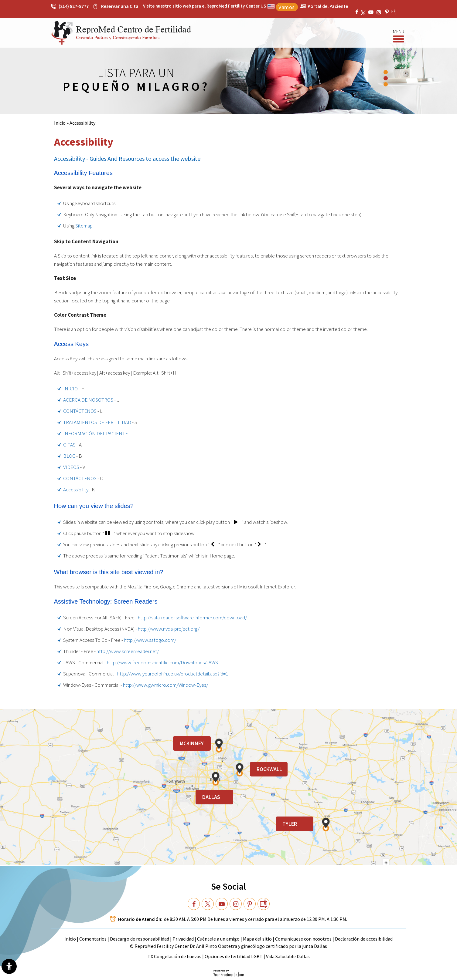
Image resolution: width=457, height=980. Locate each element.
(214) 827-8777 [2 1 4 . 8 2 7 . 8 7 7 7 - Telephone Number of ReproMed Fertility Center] (74, 6)
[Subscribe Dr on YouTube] (380, 12)
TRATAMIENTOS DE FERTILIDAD (97, 422)
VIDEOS (71, 467)
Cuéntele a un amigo (218, 939)
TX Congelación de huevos (175, 956)
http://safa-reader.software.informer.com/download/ (192, 618)
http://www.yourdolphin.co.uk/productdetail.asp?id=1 (173, 674)
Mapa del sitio (257, 939)
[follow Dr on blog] (264, 904)
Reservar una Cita (120, 6)
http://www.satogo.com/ (150, 640)
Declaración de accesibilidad (364, 939)
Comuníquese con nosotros (303, 939)
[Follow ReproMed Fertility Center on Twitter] (364, 12)
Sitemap (84, 226)
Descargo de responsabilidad (140, 939)
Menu (399, 32)
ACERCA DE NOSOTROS (88, 400)
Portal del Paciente (328, 6)
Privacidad (184, 939)
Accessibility (76, 490)
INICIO (70, 389)
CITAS (69, 445)
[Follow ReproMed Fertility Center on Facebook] (357, 12)
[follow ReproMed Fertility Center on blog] (399, 12)
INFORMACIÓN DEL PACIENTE (95, 433)
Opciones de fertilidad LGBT (234, 956)
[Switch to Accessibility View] (9, 966)
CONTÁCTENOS (80, 411)
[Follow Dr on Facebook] (194, 904)
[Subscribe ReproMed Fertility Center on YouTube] (372, 12)
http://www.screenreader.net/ (128, 651)
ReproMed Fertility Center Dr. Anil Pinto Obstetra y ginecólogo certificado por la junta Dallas (231, 946)
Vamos (287, 7)
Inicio (60, 123)
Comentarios (93, 939)
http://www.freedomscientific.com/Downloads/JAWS (162, 662)
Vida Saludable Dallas (288, 956)
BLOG (69, 456)
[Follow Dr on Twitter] (208, 904)
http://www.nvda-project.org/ (169, 629)
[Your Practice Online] (228, 973)
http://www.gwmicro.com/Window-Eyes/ (165, 685)
